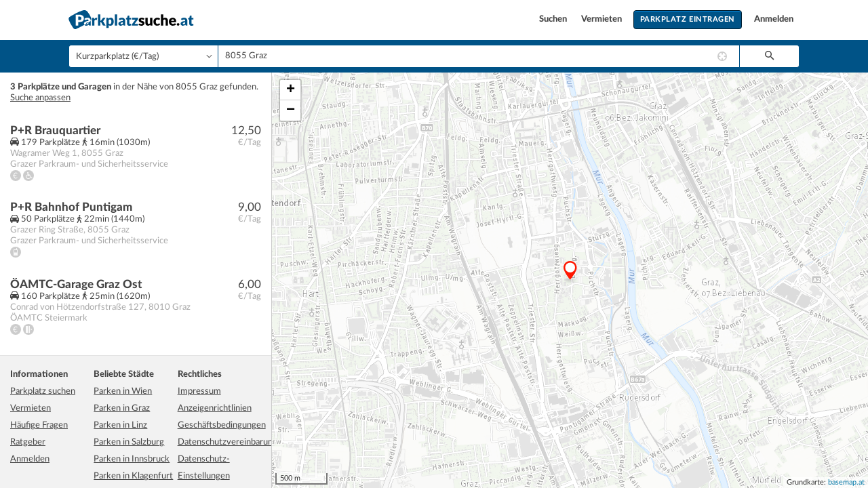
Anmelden (774, 19)
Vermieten (603, 19)
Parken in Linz (120, 425)
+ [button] (291, 90)
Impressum (199, 391)
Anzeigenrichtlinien (215, 408)
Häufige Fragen (39, 425)
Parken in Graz (122, 408)
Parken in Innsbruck (132, 459)
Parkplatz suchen (43, 391)
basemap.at (846, 482)
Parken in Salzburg (129, 442)
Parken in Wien (123, 391)
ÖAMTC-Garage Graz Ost (76, 284)
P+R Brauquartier (55, 130)
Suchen (554, 19)
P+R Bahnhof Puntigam (71, 207)
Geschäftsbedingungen (222, 425)
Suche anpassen (40, 98)
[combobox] (479, 56)
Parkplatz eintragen (688, 19)
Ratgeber (28, 442)
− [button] (291, 110)
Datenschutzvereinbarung (228, 442)
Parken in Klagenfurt (133, 476)
